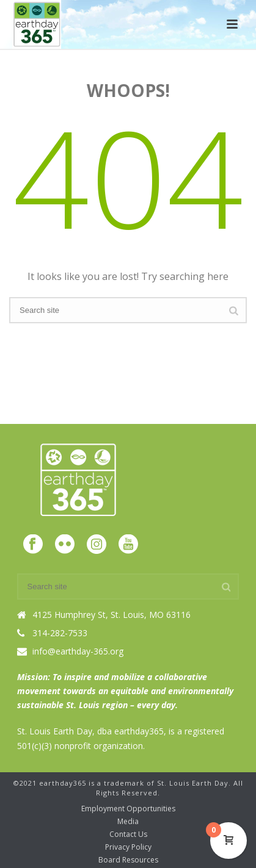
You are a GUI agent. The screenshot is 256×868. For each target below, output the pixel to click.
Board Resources (128, 860)
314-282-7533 (60, 633)
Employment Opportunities (128, 809)
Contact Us (128, 834)
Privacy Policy (128, 847)
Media (128, 822)
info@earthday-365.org (78, 651)
